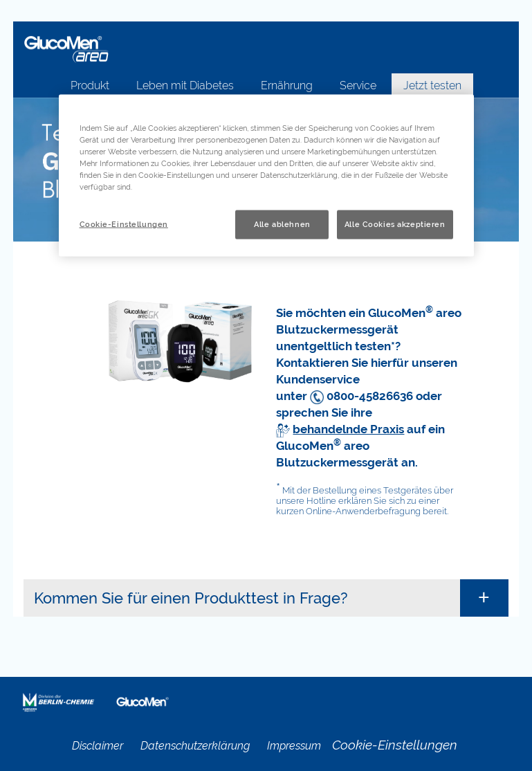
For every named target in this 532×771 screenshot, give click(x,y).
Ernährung (287, 85)
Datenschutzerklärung (195, 746)
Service (358, 85)
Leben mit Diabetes (185, 85)
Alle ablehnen (282, 224)
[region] (266, 176)
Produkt (90, 85)
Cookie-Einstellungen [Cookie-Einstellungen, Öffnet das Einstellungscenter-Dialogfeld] (124, 224)
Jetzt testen (432, 85)
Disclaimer (98, 746)
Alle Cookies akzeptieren (395, 224)
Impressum (294, 746)
